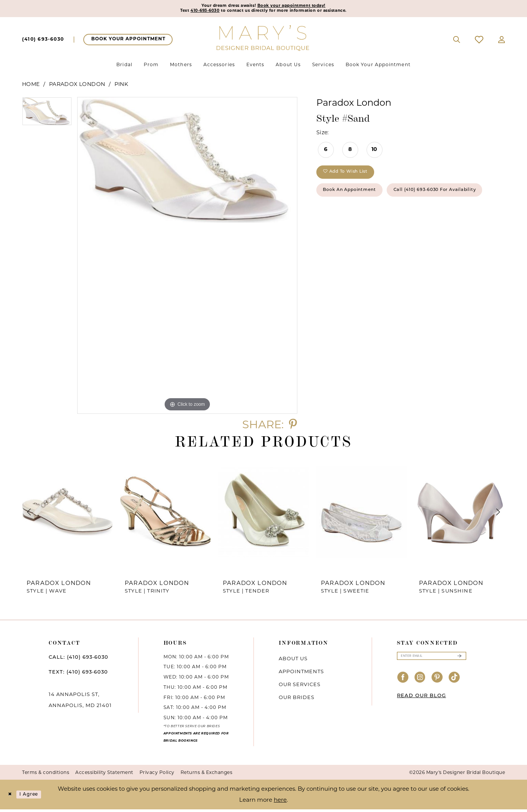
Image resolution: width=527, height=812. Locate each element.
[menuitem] (43, 42)
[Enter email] (432, 659)
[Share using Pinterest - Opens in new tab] (293, 427)
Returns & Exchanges (207, 775)
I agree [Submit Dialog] (35, 797)
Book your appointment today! (301, 7)
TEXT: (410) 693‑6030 (78, 675)
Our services (300, 686)
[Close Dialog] (11, 797)
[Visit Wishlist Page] (479, 42)
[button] (502, 42)
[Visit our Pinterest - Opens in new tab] (437, 682)
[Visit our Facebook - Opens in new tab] (403, 682)
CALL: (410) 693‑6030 (79, 660)
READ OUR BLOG (421, 701)
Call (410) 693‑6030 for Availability (378, 223)
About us (293, 661)
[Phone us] (43, 42)
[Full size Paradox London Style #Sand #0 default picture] (187, 258)
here (280, 802)
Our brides (297, 699)
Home (31, 87)
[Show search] (457, 42)
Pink (121, 87)
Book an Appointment (360, 200)
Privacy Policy (157, 775)
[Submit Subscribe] (459, 659)
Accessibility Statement (104, 775)
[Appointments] (128, 42)
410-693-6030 (186, 13)
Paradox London (77, 87)
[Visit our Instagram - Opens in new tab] (420, 682)
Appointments (301, 674)
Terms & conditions (46, 775)
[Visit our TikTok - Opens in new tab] (454, 682)
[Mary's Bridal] (263, 40)
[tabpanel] (47, 117)
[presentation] (67, 514)
